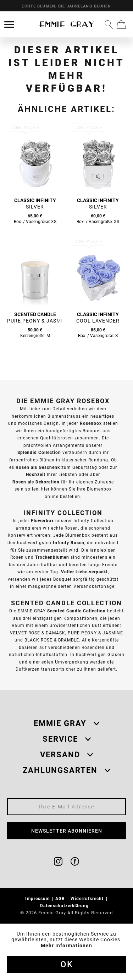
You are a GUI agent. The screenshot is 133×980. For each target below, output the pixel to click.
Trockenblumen (52, 557)
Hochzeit (36, 474)
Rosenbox (91, 423)
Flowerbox (42, 521)
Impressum (38, 898)
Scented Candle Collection (76, 611)
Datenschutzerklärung (65, 906)
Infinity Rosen (69, 543)
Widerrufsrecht (88, 898)
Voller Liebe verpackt (84, 572)
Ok (67, 964)
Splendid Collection (39, 452)
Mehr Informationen (66, 946)
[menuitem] (9, 25)
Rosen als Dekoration (36, 482)
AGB (61, 898)
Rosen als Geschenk (38, 467)
